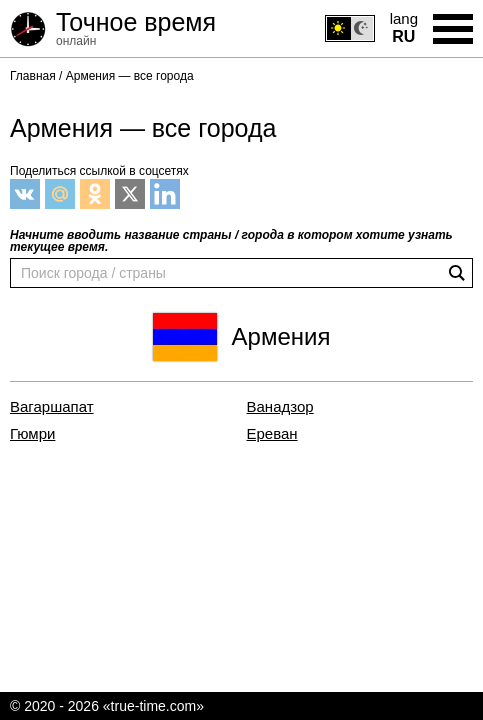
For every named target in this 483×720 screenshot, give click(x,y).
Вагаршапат (52, 407)
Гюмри (32, 434)
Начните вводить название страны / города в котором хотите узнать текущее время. (231, 241)
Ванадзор (280, 407)
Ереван (272, 434)
